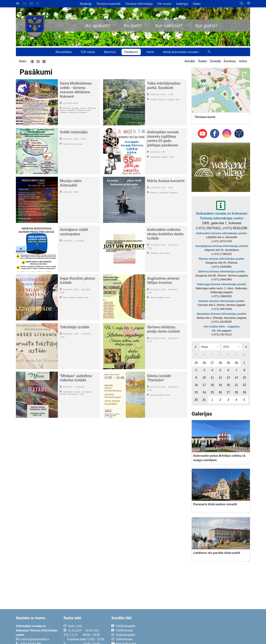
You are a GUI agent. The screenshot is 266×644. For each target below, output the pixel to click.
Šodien (203, 61)
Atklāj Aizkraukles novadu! (181, 52)
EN (31, 4)
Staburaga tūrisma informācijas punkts (221, 284)
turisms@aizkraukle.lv (35, 639)
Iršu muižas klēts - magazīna (221, 327)
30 (236, 363)
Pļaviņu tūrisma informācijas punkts (222, 259)
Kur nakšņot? (169, 25)
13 (228, 378)
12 (220, 378)
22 (244, 385)
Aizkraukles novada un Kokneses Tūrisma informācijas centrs (222, 216)
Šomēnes (230, 61)
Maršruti (110, 52)
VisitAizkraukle (126, 626)
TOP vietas (88, 52)
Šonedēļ (215, 61)
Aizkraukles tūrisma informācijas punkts (222, 233)
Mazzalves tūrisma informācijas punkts (221, 314)
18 (212, 385)
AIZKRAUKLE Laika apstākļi (205, 629)
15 (244, 378)
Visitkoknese (124, 639)
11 (212, 378)
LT (38, 4)
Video (197, 4)
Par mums (164, 4)
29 (228, 363)
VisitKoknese (124, 630)
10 (204, 378)
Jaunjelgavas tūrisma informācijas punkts (221, 246)
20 (228, 385)
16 (196, 385)
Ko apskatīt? (98, 25)
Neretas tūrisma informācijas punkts (222, 301)
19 (220, 385)
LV (25, 4)
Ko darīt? (133, 25)
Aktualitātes (64, 52)
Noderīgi (86, 4)
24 (204, 392)
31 (204, 400)
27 (212, 363)
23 (196, 392)
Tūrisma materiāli (109, 4)
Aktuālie (190, 61)
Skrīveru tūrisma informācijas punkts (222, 271)
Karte (150, 52)
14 (236, 378)
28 (220, 363)
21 (236, 385)
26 (204, 363)
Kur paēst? (206, 25)
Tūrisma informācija (139, 4)
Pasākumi (131, 52)
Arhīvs (243, 61)
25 (196, 363)
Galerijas (182, 4)
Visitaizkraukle (125, 635)
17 (204, 385)
